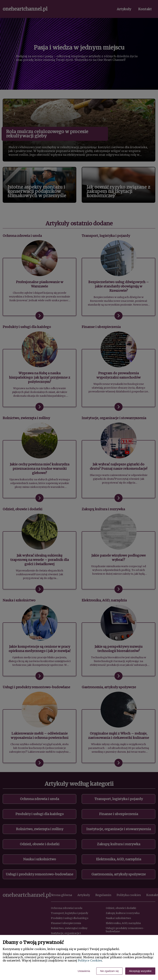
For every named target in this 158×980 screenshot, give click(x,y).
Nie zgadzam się (109, 971)
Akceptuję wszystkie (140, 971)
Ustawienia (84, 971)
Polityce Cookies (90, 960)
